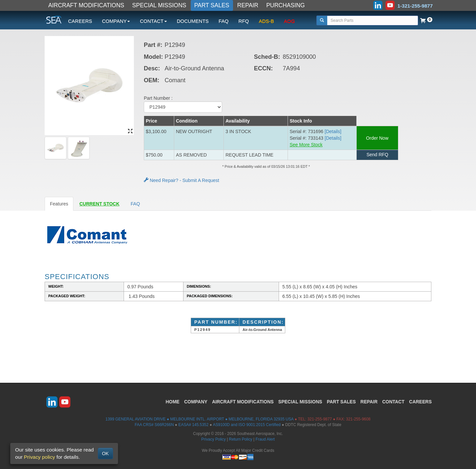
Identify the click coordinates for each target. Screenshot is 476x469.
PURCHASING (285, 5)
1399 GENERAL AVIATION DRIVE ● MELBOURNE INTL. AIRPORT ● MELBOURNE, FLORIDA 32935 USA (199, 419)
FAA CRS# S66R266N (154, 425)
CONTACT (393, 402)
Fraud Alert (265, 439)
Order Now (377, 138)
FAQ (223, 21)
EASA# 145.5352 (194, 425)
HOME (173, 402)
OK (105, 453)
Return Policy (241, 439)
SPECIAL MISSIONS (159, 5)
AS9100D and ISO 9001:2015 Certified (247, 425)
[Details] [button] (333, 131)
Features (59, 204)
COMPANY (196, 402)
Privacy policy (39, 457)
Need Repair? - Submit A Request (181, 180)
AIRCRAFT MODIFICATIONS (86, 5)
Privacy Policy (214, 439)
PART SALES (212, 5)
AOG (289, 21)
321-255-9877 (320, 419)
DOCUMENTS (193, 21)
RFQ (244, 21)
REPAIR (248, 5)
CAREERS (80, 21)
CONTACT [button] (153, 21)
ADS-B (266, 21)
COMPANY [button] (116, 21)
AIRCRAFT (243, 402)
